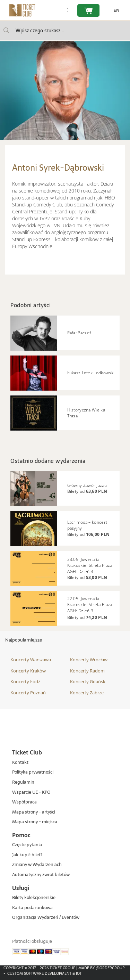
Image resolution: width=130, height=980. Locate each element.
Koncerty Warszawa (31, 660)
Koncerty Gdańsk (88, 681)
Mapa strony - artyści (34, 812)
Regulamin (23, 782)
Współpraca (24, 802)
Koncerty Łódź (25, 681)
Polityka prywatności (33, 772)
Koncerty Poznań (28, 693)
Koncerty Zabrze (87, 693)
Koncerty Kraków (28, 671)
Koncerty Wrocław (89, 660)
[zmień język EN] (115, 10)
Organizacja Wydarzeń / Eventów (46, 918)
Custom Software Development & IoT (44, 973)
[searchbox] (65, 30)
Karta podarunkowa (32, 908)
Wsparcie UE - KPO (31, 793)
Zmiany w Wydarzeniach (37, 865)
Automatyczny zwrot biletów (41, 875)
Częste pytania (27, 845)
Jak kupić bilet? (27, 855)
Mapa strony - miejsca (35, 822)
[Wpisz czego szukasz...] (6, 30)
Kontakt (20, 763)
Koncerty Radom (87, 671)
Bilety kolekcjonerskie (34, 898)
